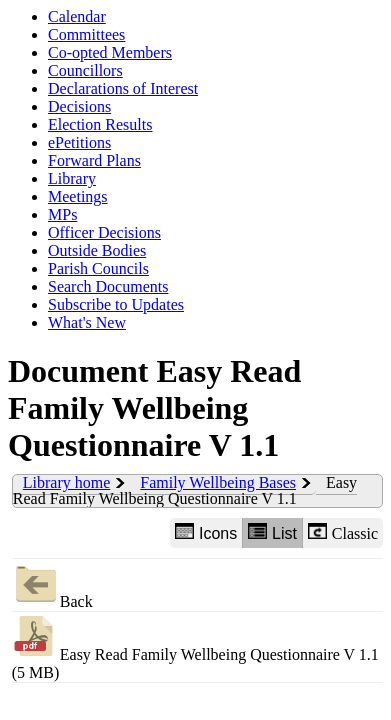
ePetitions (79, 142)
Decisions (79, 106)
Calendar (77, 16)
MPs (62, 214)
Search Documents (108, 286)
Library (72, 178)
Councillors (85, 70)
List (272, 532)
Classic (343, 532)
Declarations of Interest (123, 88)
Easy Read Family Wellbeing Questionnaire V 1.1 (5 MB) (195, 646)
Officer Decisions (104, 232)
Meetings (78, 196)
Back (52, 584)
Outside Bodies (97, 250)
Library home (67, 482)
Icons (206, 532)
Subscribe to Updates (116, 304)
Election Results (100, 124)
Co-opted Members (110, 52)
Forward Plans (94, 160)
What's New (87, 322)
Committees (86, 34)
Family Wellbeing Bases (218, 482)
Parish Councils (98, 268)
